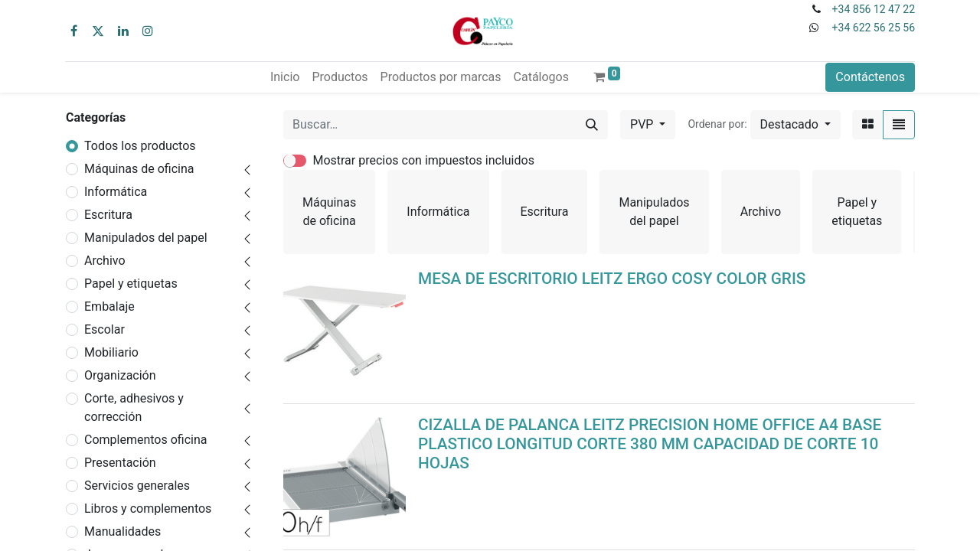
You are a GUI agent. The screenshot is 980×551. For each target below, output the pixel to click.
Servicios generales (137, 486)
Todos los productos (140, 146)
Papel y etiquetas (131, 284)
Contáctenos (870, 77)
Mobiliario (111, 352)
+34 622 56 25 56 (874, 28)
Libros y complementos (148, 509)
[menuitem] (285, 77)
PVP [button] (643, 124)
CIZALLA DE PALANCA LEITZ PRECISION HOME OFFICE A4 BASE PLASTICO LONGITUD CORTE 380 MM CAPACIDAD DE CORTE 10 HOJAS (650, 444)
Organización (120, 375)
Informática (116, 192)
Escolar (105, 329)
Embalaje (109, 306)
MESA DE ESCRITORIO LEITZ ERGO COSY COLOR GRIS (612, 279)
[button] (795, 125)
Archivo (105, 261)
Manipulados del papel (146, 238)
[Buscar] (592, 125)
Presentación (120, 463)
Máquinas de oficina (139, 169)
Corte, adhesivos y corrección (134, 408)
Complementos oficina (146, 440)
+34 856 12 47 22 (874, 9)
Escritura (108, 215)
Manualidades (122, 531)
